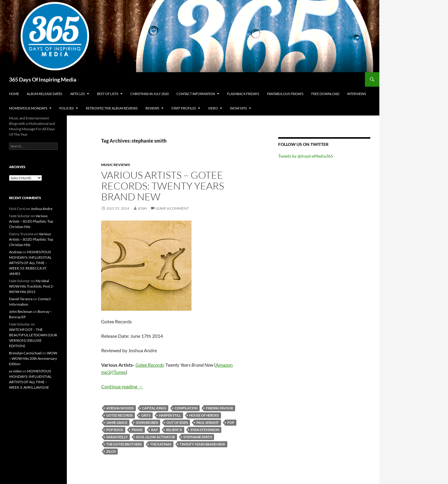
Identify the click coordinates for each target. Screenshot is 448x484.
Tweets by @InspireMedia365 (306, 156)
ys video (15, 371)
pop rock (115, 430)
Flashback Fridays (243, 94)
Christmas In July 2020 (149, 94)
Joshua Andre (42, 209)
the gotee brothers (124, 444)
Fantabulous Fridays (285, 94)
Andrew (15, 252)
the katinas (161, 444)
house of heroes (204, 415)
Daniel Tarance (21, 299)
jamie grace (117, 422)
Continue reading (122, 386)
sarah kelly (117, 437)
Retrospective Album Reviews (112, 108)
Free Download (325, 94)
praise (137, 430)
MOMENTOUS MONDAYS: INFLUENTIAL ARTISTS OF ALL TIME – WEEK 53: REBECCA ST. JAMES (30, 263)
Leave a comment (172, 208)
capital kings (154, 408)
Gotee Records (149, 365)
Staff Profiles (184, 108)
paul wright (208, 422)
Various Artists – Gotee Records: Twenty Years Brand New (163, 186)
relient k (174, 430)
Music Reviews (116, 165)
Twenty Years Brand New (202, 444)
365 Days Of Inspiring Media (43, 79)
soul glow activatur (156, 437)
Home (14, 94)
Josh (142, 208)
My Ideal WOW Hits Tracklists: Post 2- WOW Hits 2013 (31, 286)
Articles (78, 94)
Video (213, 108)
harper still (170, 415)
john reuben (147, 422)
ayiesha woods (120, 408)
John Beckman (21, 311)
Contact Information (196, 94)
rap (154, 430)
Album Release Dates (45, 94)
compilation (186, 408)
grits (146, 415)
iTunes (119, 372)
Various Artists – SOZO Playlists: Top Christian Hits (31, 221)
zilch (111, 451)
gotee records (120, 415)
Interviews (357, 94)
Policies (67, 108)
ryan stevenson (205, 430)
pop (231, 422)
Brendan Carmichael (25, 353)
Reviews (152, 108)
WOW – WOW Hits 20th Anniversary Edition (33, 358)
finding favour (219, 408)
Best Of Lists (108, 94)
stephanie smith (198, 437)
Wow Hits (238, 108)
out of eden (177, 422)
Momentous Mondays (28, 108)
